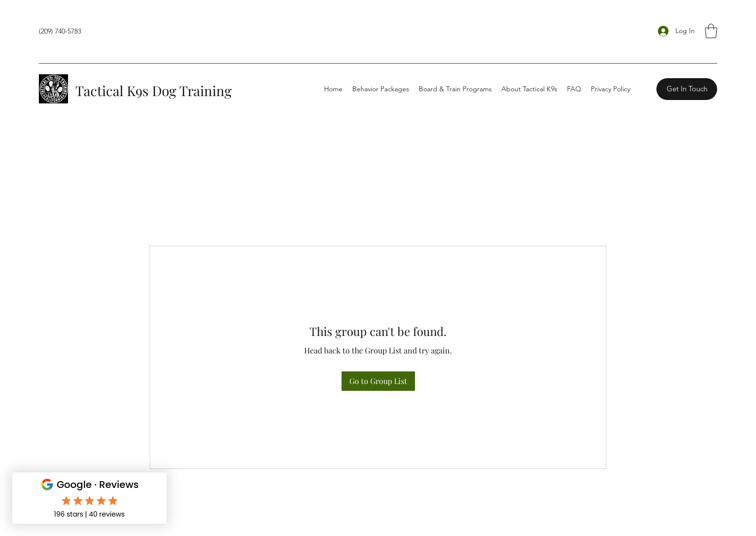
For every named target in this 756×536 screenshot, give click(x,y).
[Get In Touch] (687, 89)
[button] (711, 31)
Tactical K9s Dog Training (154, 91)
